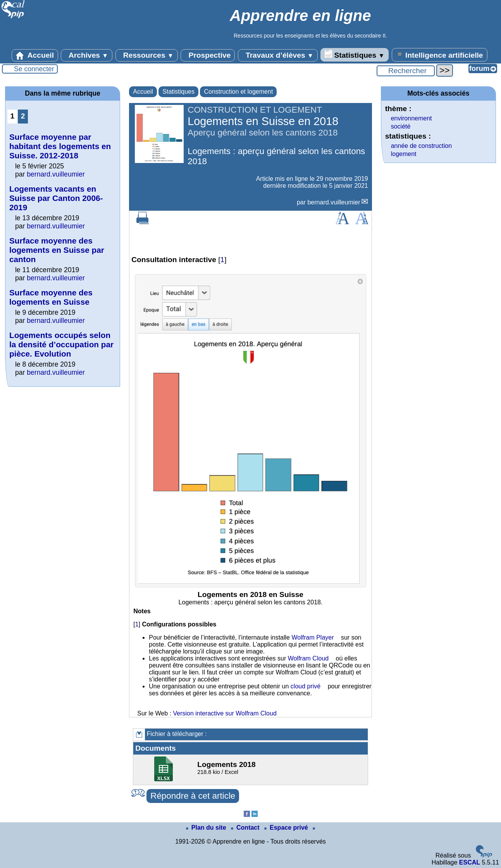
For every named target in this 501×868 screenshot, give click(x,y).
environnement (411, 118)
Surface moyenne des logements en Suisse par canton (57, 250)
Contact (246, 828)
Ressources (147, 55)
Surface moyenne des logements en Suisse (51, 297)
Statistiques (355, 55)
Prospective (208, 55)
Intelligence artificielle (440, 55)
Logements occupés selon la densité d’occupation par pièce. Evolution (61, 344)
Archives (87, 55)
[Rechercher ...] (406, 71)
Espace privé (287, 828)
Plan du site (207, 828)
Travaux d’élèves (278, 55)
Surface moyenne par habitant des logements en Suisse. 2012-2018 (60, 146)
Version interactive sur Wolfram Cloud (225, 713)
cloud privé (306, 686)
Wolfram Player (312, 637)
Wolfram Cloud (308, 658)
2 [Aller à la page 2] (23, 116)
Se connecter (34, 69)
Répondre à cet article (193, 796)
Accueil (35, 55)
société (401, 126)
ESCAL (470, 862)
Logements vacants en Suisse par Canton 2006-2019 (56, 198)
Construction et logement (238, 92)
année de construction (421, 146)
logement (404, 154)
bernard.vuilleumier (334, 202)
